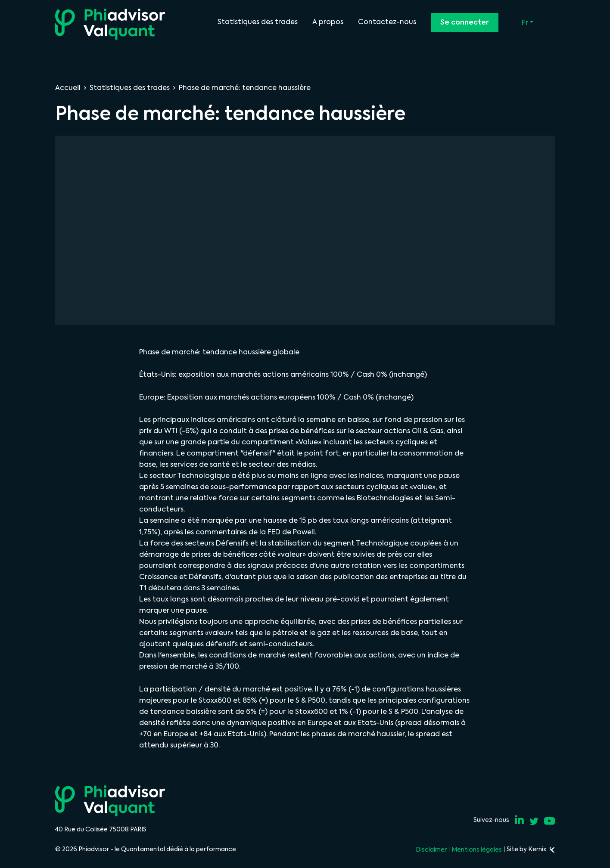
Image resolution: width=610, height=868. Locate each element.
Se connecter (465, 22)
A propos (328, 22)
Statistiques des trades (258, 22)
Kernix (542, 849)
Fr (526, 23)
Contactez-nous (387, 22)
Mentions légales (477, 849)
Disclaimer (431, 849)
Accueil (68, 88)
